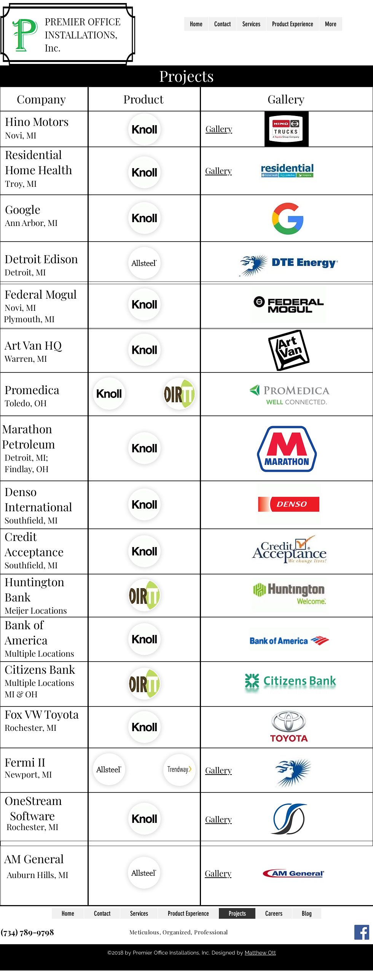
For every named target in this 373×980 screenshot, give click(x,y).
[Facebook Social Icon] (362, 932)
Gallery (219, 129)
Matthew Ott (260, 953)
